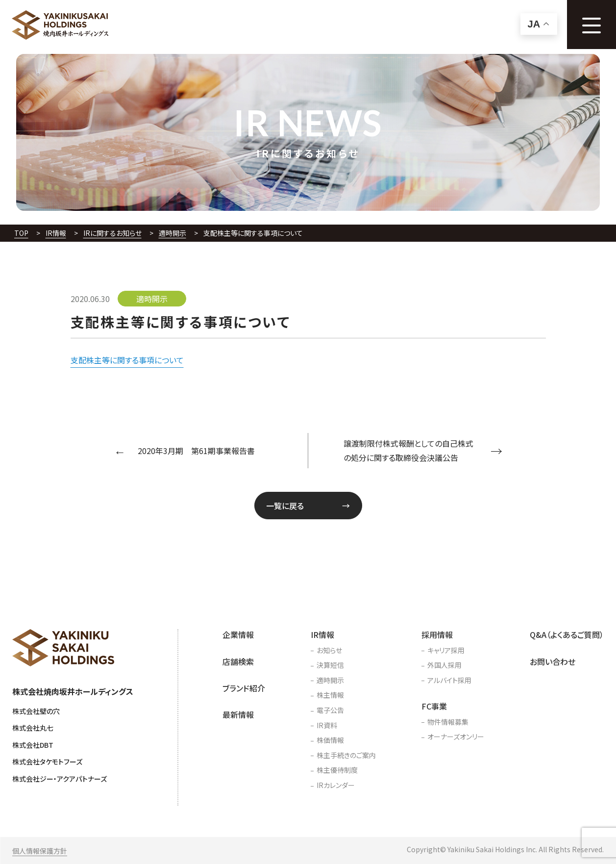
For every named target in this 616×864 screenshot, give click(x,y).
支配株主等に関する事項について (127, 360)
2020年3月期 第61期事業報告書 (196, 451)
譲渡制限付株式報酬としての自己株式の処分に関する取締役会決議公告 (408, 450)
